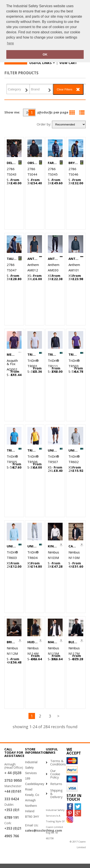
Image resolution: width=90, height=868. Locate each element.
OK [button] (45, 54)
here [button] (10, 43)
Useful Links (41, 63)
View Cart (68, 63)
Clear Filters (65, 89)
